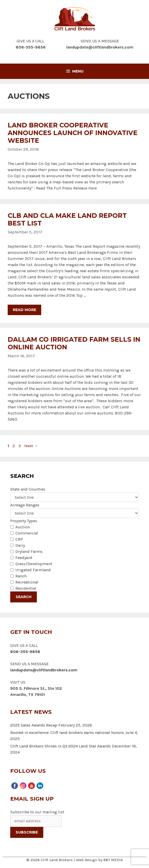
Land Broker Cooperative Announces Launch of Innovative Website (73, 133)
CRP (19, 539)
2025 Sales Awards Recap (34, 725)
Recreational (27, 582)
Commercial (27, 533)
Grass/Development (34, 564)
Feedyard (24, 558)
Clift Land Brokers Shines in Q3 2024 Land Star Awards (61, 746)
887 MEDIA (113, 860)
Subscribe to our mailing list (37, 812)
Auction (23, 527)
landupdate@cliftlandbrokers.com (100, 47)
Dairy (20, 545)
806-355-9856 (25, 652)
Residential (26, 588)
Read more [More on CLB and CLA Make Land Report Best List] (24, 310)
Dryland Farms (29, 551)
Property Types (24, 521)
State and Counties (28, 489)
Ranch (21, 576)
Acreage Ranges (25, 505)
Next (31, 446)
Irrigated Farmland (33, 570)
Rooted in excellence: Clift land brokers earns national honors (67, 733)
